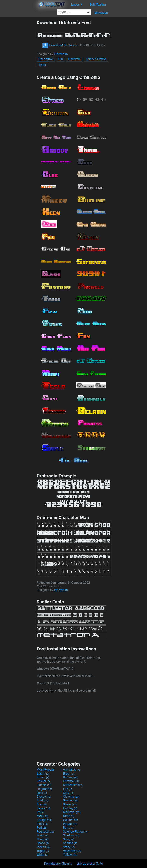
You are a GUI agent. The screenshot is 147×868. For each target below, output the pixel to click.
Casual (43, 781)
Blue (69, 773)
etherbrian (61, 54)
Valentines (72, 851)
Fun (60, 59)
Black (43, 773)
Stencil (43, 847)
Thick (42, 65)
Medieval (72, 812)
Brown (43, 777)
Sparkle (70, 843)
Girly (68, 793)
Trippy (43, 851)
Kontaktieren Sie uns (58, 864)
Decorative (46, 59)
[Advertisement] (18, 77)
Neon (69, 816)
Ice (40, 812)
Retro (69, 828)
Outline (70, 820)
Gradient (71, 800)
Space (43, 843)
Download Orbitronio (60, 45)
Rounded (45, 832)
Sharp (42, 839)
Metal (42, 816)
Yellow (70, 855)
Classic (43, 785)
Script (42, 835)
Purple (70, 824)
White (42, 855)
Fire (67, 789)
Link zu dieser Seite (90, 864)
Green (70, 804)
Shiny (69, 839)
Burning (70, 777)
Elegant (44, 789)
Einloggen (101, 13)
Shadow (71, 835)
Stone (69, 847)
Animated (71, 769)
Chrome (71, 781)
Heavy (43, 808)
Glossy (44, 797)
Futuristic (74, 59)
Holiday (70, 808)
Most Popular (46, 769)
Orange (44, 820)
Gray (42, 804)
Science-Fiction (96, 59)
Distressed (73, 785)
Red (42, 828)
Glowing (71, 797)
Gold (42, 800)
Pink (42, 824)
